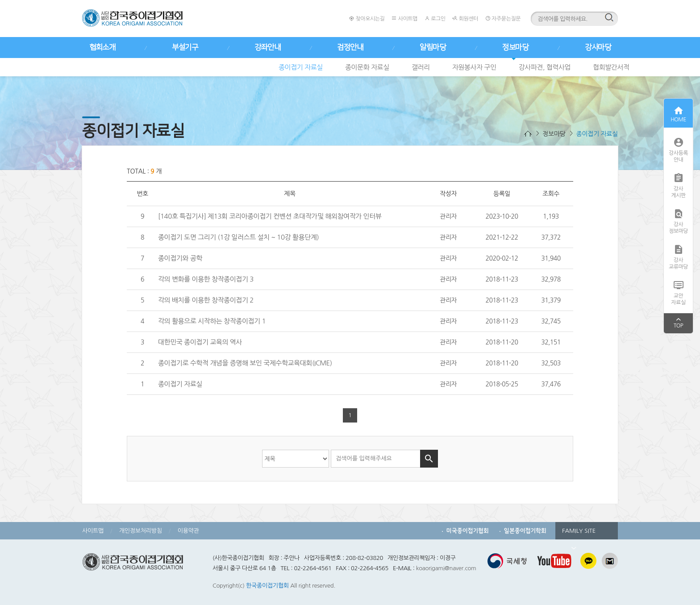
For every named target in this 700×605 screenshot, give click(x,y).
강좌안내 (267, 47)
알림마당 (433, 47)
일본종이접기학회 (525, 531)
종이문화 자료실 (367, 67)
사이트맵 (404, 19)
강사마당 (598, 47)
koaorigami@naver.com (446, 568)
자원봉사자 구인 (474, 67)
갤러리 (421, 67)
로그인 (435, 19)
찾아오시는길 (367, 19)
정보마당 (515, 47)
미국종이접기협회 (468, 531)
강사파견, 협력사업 (545, 67)
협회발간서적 (611, 67)
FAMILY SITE (579, 534)
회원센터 (465, 19)
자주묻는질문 (503, 19)
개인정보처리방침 (141, 531)
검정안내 (350, 47)
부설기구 (185, 47)
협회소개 (102, 47)
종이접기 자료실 (301, 67)
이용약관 (188, 531)
